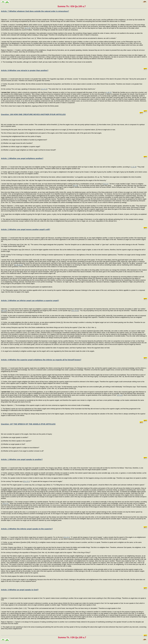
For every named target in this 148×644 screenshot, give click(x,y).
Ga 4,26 (4, 311)
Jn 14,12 (44, 89)
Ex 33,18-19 (18, 265)
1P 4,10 (120, 395)
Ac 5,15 (28, 28)
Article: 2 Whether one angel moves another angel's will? (26, 229)
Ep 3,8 (75, 186)
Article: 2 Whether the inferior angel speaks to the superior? (27, 529)
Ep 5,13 (106, 184)
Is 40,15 (109, 92)
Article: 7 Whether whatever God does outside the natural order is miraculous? (35, 11)
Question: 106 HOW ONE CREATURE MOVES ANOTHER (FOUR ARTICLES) (33, 114)
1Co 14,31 (75, 311)
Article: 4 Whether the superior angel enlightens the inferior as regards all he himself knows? (41, 360)
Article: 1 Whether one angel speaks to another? (22, 459)
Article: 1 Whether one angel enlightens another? (22, 158)
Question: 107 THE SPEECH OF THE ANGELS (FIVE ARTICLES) (28, 424)
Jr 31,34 (134, 167)
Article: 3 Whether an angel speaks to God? (20, 590)
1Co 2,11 (6, 503)
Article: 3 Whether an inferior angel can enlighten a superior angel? (30, 300)
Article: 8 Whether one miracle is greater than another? (25, 70)
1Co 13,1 (26, 481)
